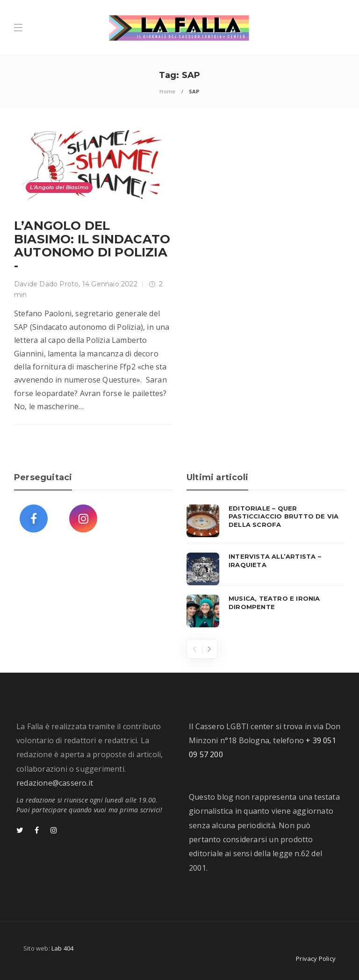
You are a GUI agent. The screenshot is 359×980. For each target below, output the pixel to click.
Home (167, 91)
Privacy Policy (316, 959)
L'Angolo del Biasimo (59, 187)
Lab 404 (62, 948)
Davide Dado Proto (46, 284)
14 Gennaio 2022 (110, 284)
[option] (266, 566)
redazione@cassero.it (55, 783)
